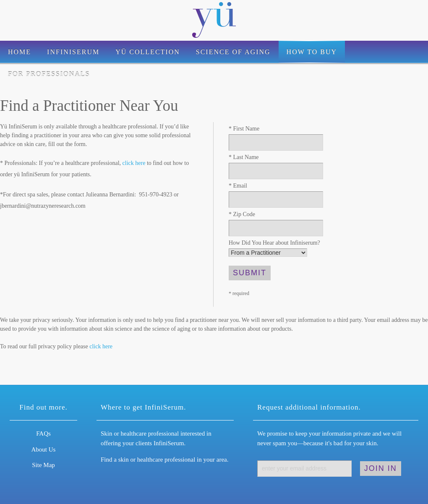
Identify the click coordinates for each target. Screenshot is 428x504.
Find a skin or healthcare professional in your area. (164, 460)
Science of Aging (233, 52)
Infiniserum (73, 52)
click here (134, 163)
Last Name (244, 157)
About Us (44, 449)
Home (20, 52)
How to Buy (312, 52)
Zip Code (242, 214)
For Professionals (49, 74)
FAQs (43, 433)
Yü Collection (148, 52)
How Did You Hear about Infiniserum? (274, 243)
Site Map (43, 465)
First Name (244, 129)
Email (238, 186)
